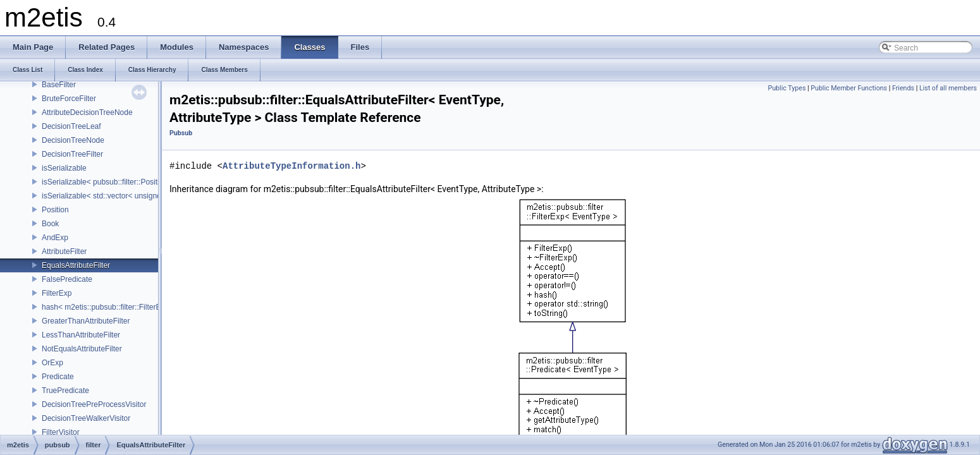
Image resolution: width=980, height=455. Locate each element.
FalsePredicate (67, 279)
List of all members (948, 88)
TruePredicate (65, 391)
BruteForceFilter (69, 99)
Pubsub (181, 133)
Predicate (58, 377)
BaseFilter (59, 85)
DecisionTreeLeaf (71, 126)
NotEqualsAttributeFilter (82, 349)
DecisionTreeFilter (72, 154)
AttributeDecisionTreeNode (87, 112)
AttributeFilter (64, 252)
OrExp (52, 363)
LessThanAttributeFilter (81, 335)
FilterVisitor (61, 432)
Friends (903, 88)
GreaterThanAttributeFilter (86, 321)
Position (55, 210)
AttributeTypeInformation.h (291, 166)
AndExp (55, 238)
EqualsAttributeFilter (76, 265)
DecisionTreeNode (73, 140)
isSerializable (64, 168)
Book (50, 224)
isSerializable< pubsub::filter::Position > (108, 182)
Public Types (787, 88)
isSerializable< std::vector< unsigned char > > (119, 196)
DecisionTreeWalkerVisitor (86, 418)
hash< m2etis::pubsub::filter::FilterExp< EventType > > (133, 307)
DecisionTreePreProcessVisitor (94, 404)
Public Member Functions (849, 88)
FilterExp (57, 293)
